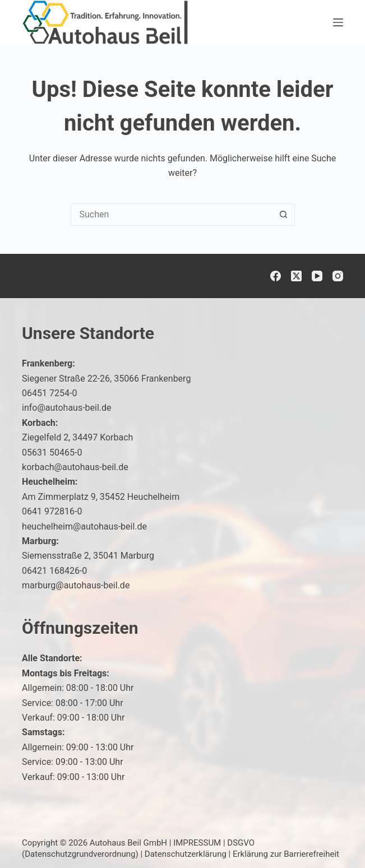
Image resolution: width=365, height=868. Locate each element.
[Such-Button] (284, 215)
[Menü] (338, 22)
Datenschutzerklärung (186, 854)
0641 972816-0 (52, 511)
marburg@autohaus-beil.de (76, 585)
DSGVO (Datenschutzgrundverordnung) (138, 848)
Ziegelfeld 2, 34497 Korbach (77, 437)
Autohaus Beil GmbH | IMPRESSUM (155, 843)
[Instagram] (338, 276)
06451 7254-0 (49, 393)
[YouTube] (317, 276)
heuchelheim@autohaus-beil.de (84, 526)
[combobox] (172, 215)
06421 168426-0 (54, 571)
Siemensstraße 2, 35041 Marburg (88, 556)
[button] (329, 837)
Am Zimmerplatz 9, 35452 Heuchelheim (101, 497)
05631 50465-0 (52, 452)
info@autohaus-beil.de (67, 408)
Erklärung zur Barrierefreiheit (286, 854)
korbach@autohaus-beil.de (75, 467)
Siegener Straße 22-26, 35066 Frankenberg (106, 379)
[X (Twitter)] (296, 276)
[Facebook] (276, 276)
